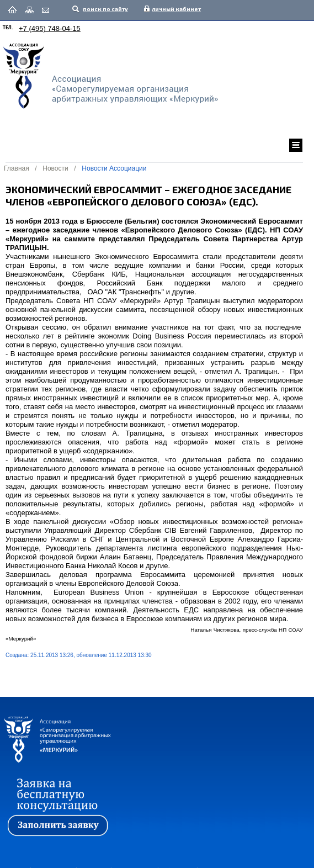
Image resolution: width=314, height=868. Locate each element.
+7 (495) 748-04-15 (50, 28)
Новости (55, 168)
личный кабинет (174, 9)
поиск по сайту (105, 9)
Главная (17, 168)
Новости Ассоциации (114, 168)
